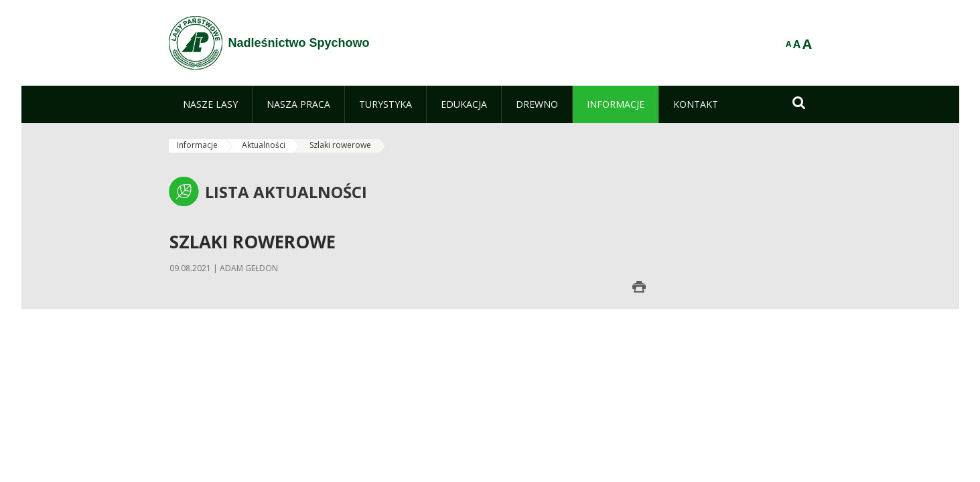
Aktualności (264, 145)
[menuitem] (210, 104)
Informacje (197, 145)
